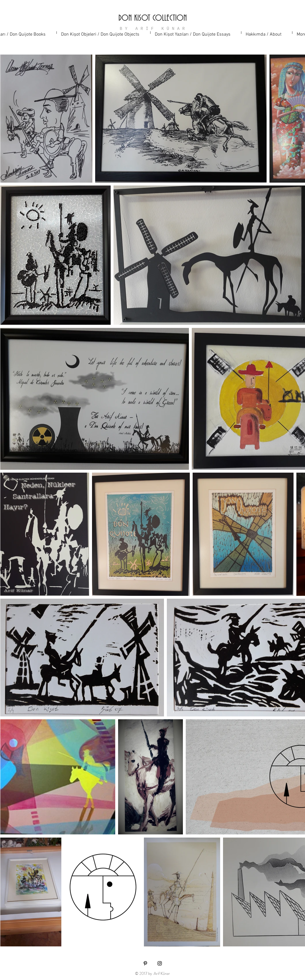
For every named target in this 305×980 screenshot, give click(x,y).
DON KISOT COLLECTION (153, 18)
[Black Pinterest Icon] (145, 963)
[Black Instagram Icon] (160, 963)
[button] (103, 33)
